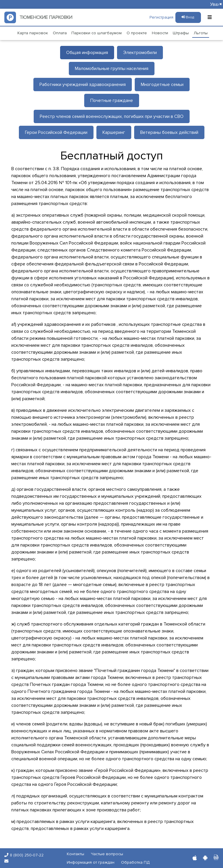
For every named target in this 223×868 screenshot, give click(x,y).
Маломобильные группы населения (112, 69)
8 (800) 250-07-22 (27, 855)
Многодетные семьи (162, 85)
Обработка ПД (135, 862)
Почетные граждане (112, 100)
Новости (160, 33)
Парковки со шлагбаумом (97, 33)
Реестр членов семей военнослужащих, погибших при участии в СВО (112, 116)
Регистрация (161, 17)
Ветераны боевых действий (169, 132)
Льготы (201, 33)
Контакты (75, 854)
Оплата (60, 33)
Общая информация (87, 53)
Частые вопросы (107, 854)
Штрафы (181, 33)
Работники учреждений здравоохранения (83, 85)
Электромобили (140, 53)
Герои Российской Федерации (56, 132)
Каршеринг (114, 132)
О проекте (137, 33)
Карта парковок (33, 33)
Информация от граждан (91, 862)
